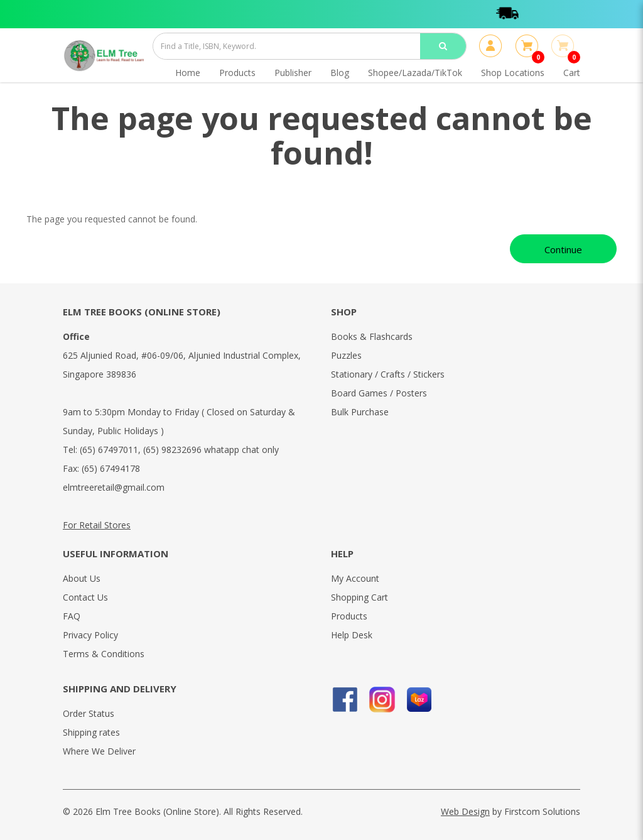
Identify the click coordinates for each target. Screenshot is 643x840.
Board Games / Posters (379, 393)
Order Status (89, 713)
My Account (355, 578)
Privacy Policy (90, 635)
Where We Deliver (99, 751)
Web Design (465, 811)
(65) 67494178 (111, 468)
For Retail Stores (97, 525)
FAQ (72, 616)
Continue (563, 249)
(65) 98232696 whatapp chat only (211, 450)
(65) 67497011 (109, 450)
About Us (82, 578)
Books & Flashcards (372, 336)
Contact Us (85, 597)
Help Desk (352, 635)
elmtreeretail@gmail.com (114, 487)
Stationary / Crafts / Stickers (388, 374)
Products (349, 616)
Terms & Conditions (104, 654)
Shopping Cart (359, 597)
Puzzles (346, 355)
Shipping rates (91, 732)
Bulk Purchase (360, 412)
